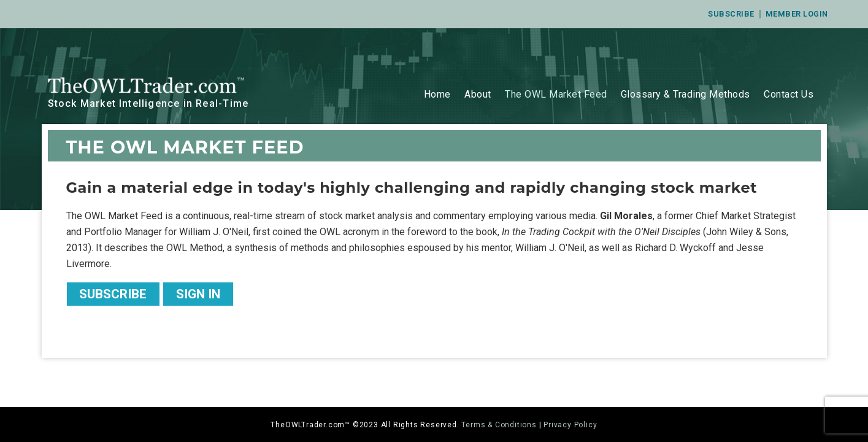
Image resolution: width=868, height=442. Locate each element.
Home (437, 94)
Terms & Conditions (499, 425)
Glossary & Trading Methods (686, 94)
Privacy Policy (570, 425)
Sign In (198, 294)
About (478, 94)
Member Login (797, 14)
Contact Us (789, 94)
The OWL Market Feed (556, 94)
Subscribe (731, 14)
